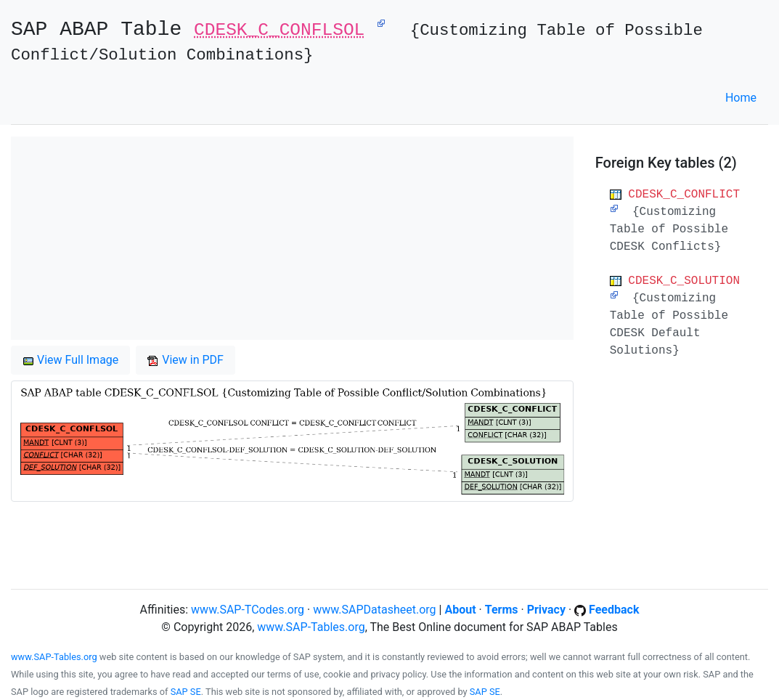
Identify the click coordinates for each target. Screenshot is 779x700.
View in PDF (185, 360)
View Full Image (70, 360)
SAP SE (186, 692)
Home (741, 98)
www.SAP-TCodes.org (248, 610)
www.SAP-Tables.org (311, 627)
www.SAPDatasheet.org (374, 610)
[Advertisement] (292, 238)
